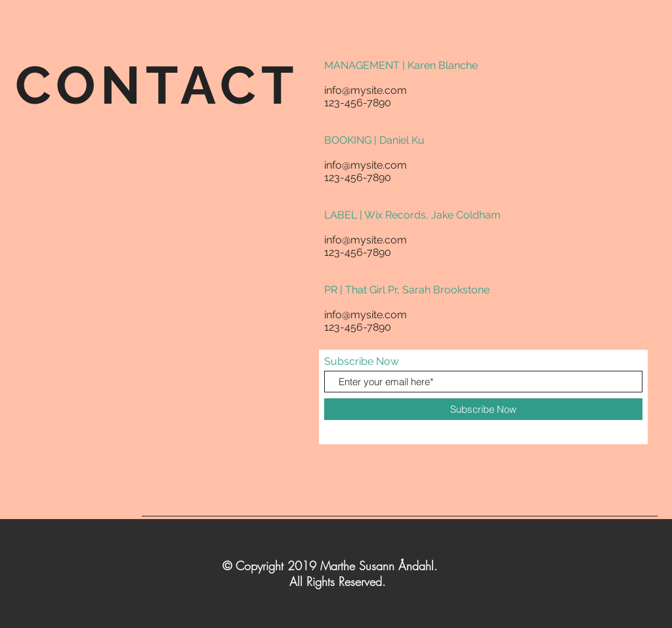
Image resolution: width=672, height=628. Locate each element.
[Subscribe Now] (483, 409)
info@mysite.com (366, 90)
